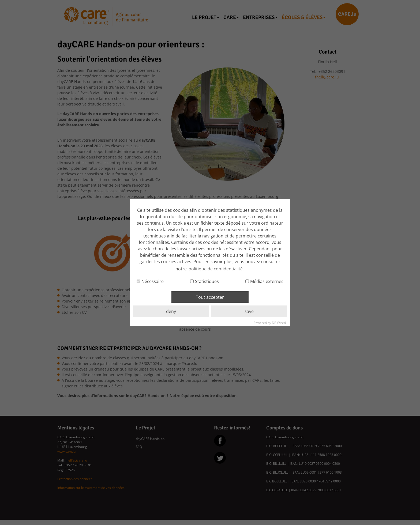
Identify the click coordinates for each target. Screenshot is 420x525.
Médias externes (264, 281)
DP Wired (279, 323)
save (249, 311)
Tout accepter (210, 297)
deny (171, 311)
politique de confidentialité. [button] (216, 269)
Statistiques (205, 281)
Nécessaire (150, 281)
